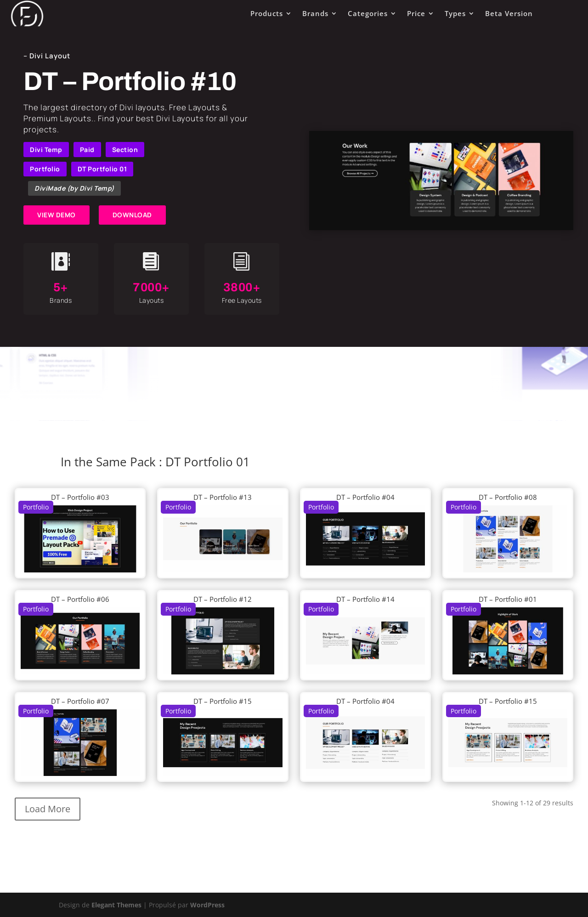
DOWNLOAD (132, 215)
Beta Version (509, 13)
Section (125, 150)
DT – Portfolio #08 (508, 497)
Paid (87, 150)
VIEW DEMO (57, 215)
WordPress (207, 905)
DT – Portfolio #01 (508, 599)
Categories (368, 13)
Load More (48, 809)
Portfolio (45, 169)
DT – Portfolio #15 (223, 701)
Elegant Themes (116, 905)
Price (416, 13)
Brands (315, 13)
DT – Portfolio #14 (365, 599)
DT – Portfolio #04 (365, 497)
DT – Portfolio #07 (80, 701)
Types (455, 13)
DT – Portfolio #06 (80, 599)
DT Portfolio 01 (102, 169)
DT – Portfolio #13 (223, 497)
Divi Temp (46, 150)
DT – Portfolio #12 (223, 599)
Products (267, 13)
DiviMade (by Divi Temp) (74, 188)
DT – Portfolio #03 (80, 497)
